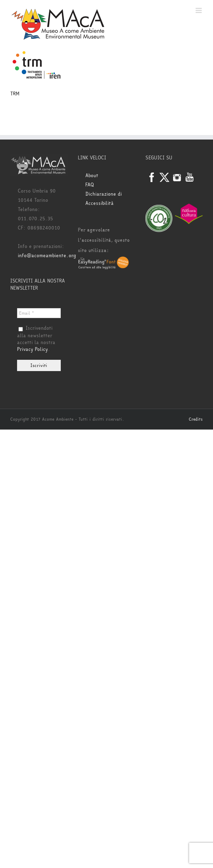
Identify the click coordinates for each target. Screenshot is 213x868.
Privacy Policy (32, 349)
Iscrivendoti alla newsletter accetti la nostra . (36, 339)
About (92, 176)
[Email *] (39, 313)
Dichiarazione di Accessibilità (104, 199)
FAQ (90, 185)
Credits (196, 419)
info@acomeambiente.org (47, 256)
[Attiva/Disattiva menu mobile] (199, 10)
